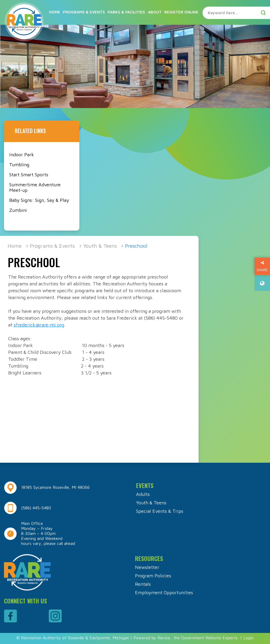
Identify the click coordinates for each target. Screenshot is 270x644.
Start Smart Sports (29, 175)
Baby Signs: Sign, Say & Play (39, 200)
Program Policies (153, 576)
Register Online (181, 12)
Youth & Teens (100, 246)
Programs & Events (84, 12)
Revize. (164, 638)
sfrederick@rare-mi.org (39, 325)
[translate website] (262, 283)
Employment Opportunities (164, 592)
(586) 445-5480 (36, 508)
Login (249, 638)
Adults (143, 494)
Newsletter (147, 567)
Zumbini (18, 210)
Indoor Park (22, 155)
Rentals (143, 584)
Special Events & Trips (160, 511)
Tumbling (19, 165)
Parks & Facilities (126, 12)
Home (55, 12)
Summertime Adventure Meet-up (35, 187)
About (155, 12)
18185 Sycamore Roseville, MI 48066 (55, 487)
